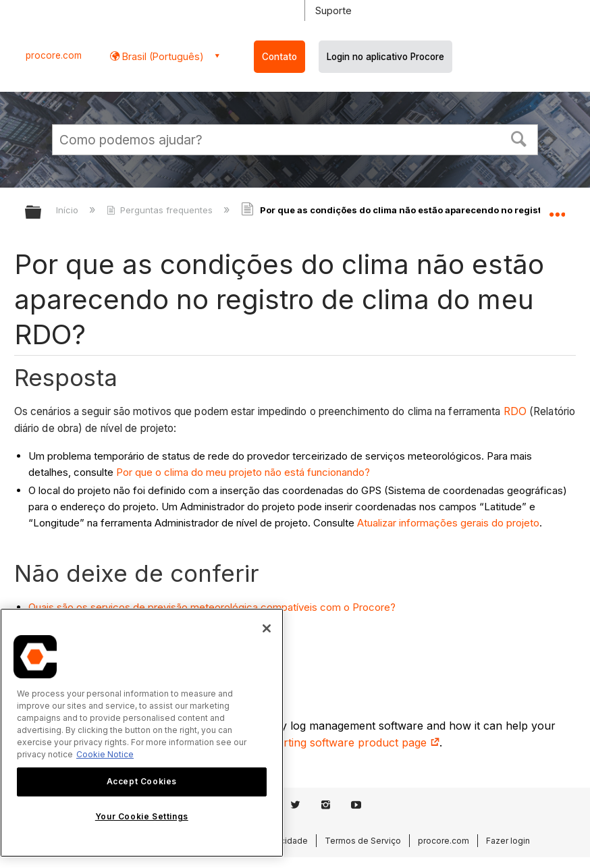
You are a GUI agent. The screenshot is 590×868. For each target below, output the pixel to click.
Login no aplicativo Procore (385, 57)
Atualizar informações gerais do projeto (448, 523)
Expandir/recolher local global (557, 208)
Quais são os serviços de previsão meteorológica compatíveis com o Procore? (212, 607)
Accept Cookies (142, 781)
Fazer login (508, 841)
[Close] (267, 628)
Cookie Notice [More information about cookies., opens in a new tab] (105, 754)
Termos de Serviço (363, 841)
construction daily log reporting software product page (293, 742)
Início (69, 210)
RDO (515, 411)
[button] (519, 138)
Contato (279, 57)
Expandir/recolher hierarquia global (42, 213)
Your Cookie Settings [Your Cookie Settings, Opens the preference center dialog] (142, 816)
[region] (142, 733)
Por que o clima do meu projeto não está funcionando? (243, 472)
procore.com (54, 55)
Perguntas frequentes (161, 210)
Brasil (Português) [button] (162, 56)
